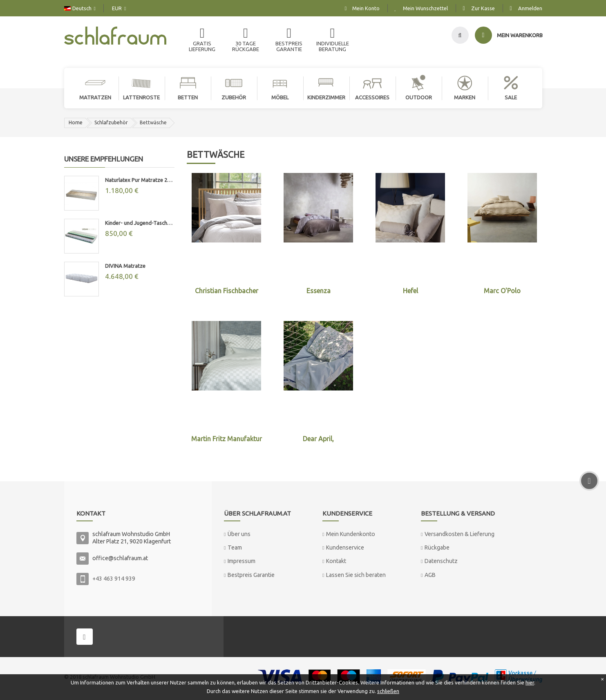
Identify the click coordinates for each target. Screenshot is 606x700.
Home (76, 122)
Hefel (410, 291)
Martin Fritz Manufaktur (227, 439)
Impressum (242, 561)
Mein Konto (366, 8)
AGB (430, 575)
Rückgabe (437, 547)
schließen (388, 691)
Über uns (239, 534)
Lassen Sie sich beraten (356, 575)
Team (235, 547)
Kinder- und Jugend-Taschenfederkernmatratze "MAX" (140, 223)
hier (530, 682)
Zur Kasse (483, 8)
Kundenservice (345, 547)
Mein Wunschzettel (425, 8)
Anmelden (530, 8)
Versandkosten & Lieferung (460, 534)
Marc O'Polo (502, 291)
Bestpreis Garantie (251, 575)
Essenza (319, 291)
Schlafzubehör (111, 122)
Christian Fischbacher (227, 291)
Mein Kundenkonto (351, 534)
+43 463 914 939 (114, 579)
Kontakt (336, 561)
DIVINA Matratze (125, 266)
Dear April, (318, 439)
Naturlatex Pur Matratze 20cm (140, 180)
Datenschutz (441, 561)
